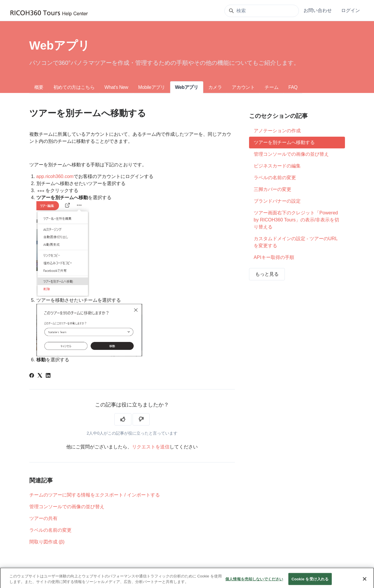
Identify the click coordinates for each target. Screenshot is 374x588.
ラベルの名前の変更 (50, 530)
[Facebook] (32, 376)
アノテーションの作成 (277, 131)
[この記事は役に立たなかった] (141, 419)
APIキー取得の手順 (274, 257)
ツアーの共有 (43, 518)
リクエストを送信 (151, 447)
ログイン (351, 10)
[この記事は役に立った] (123, 419)
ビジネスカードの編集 (277, 166)
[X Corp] (40, 376)
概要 (39, 87)
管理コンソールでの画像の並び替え (67, 507)
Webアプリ (187, 87)
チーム (271, 87)
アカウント (243, 87)
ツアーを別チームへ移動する (284, 142)
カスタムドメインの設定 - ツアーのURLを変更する (296, 242)
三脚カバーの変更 (273, 189)
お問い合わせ (318, 10)
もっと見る (267, 274)
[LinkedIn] (48, 376)
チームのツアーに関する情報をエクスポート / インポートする (95, 495)
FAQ (293, 87)
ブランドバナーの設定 (277, 201)
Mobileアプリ (152, 87)
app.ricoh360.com (55, 176)
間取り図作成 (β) (47, 542)
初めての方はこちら (74, 87)
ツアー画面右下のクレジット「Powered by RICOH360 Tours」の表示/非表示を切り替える (296, 220)
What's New (116, 87)
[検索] (262, 11)
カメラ (215, 87)
